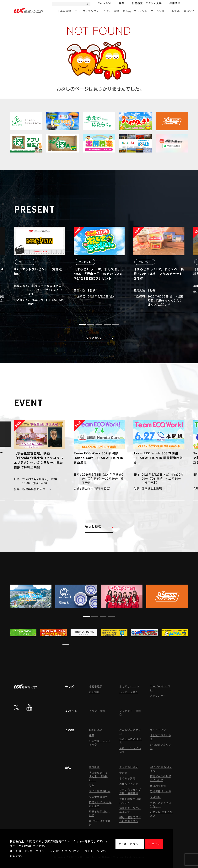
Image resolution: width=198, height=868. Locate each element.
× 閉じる (154, 844)
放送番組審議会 (98, 797)
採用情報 (175, 3)
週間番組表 (96, 686)
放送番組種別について (100, 813)
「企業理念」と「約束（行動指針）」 (98, 776)
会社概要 (94, 767)
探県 (122, 3)
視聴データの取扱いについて (161, 778)
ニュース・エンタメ (87, 11)
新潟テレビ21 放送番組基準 (100, 804)
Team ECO (105, 3)
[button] (82, 325)
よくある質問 (127, 778)
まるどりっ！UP (129, 686)
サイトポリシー (159, 730)
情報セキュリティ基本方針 (130, 810)
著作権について (129, 784)
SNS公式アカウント (161, 746)
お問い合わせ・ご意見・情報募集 (130, 791)
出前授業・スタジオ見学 (147, 3)
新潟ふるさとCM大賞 (131, 741)
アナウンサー (159, 11)
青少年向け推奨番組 (100, 823)
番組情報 (66, 11)
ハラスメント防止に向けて (161, 804)
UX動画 (175, 11)
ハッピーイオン (129, 692)
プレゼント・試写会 (130, 713)
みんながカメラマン (130, 731)
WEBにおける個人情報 (161, 769)
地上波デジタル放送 (161, 737)
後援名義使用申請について (130, 801)
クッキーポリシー (130, 844)
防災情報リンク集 (161, 791)
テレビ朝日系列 (129, 767)
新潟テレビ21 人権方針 (161, 814)
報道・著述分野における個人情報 (130, 819)
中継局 (123, 773)
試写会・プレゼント (135, 11)
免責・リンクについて (130, 750)
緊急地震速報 (158, 786)
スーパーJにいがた (160, 688)
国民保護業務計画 (100, 791)
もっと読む (99, 338)
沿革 (92, 785)
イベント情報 (111, 11)
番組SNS (189, 11)
